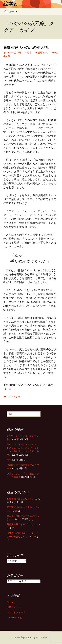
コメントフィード (16, 612)
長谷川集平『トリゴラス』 (21, 524)
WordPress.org (14, 617)
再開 (9, 460)
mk (16, 511)
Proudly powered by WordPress (31, 637)
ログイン (11, 602)
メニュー (9, 11)
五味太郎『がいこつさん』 (21, 499)
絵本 (29, 53)
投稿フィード (14, 607)
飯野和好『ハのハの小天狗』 (27, 48)
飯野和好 (42, 53)
